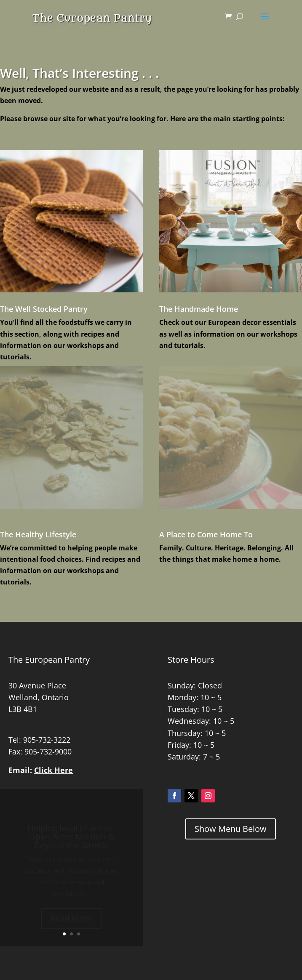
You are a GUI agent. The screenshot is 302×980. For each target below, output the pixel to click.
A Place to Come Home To (206, 534)
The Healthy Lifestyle (38, 534)
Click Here (53, 770)
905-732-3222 (47, 740)
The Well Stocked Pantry (44, 309)
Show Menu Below (231, 829)
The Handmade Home (199, 309)
